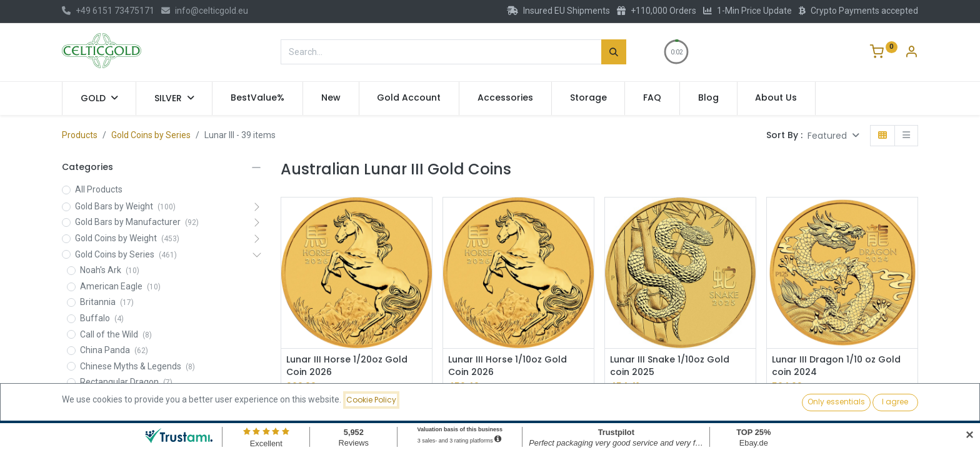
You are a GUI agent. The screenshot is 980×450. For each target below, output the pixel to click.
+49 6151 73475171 (108, 11)
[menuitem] (257, 98)
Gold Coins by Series (151, 135)
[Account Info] (911, 53)
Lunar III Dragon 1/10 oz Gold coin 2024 (836, 366)
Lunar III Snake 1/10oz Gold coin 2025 (670, 366)
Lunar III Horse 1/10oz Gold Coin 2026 (507, 366)
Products (80, 135)
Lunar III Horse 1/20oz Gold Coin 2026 (347, 366)
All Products (99, 189)
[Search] (614, 52)
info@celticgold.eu (205, 11)
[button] (833, 136)
